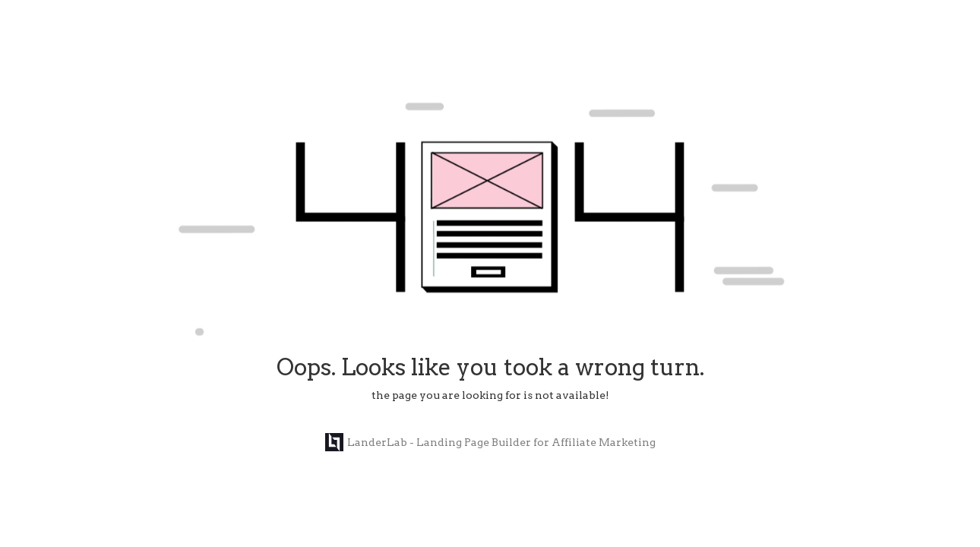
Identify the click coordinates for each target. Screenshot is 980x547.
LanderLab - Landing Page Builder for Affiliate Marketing (490, 442)
